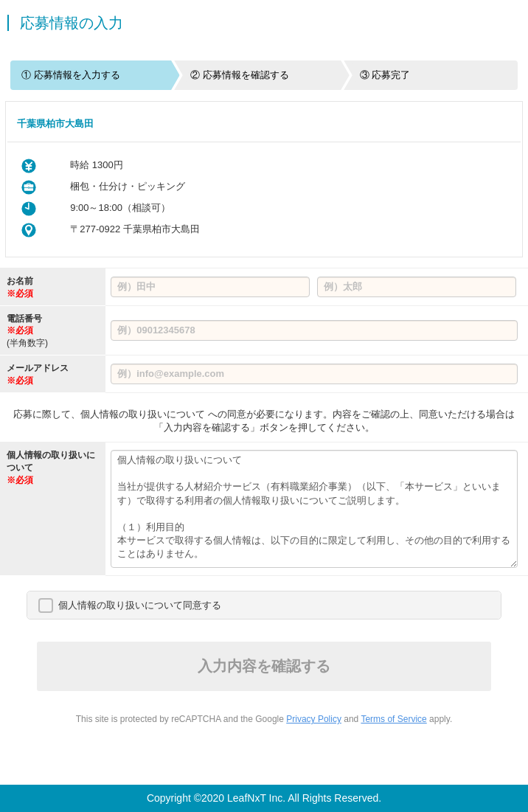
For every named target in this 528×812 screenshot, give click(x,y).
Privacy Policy (314, 719)
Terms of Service (393, 719)
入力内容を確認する (264, 666)
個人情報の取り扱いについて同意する (140, 605)
